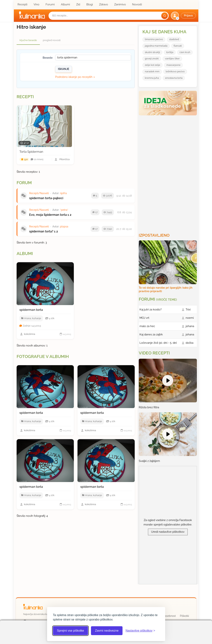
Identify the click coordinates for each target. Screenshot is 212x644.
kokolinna (30, 334)
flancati (178, 46)
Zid (78, 4)
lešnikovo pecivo (175, 71)
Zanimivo (120, 4)
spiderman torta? (41, 231)
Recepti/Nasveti (39, 193)
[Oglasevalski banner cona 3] (168, 173)
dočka (189, 343)
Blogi (90, 4)
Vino (36, 4)
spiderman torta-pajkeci (46, 198)
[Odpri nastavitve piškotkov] (140, 631)
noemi (190, 318)
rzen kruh (185, 52)
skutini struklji (152, 52)
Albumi (65, 4)
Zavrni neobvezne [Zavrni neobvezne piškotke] (107, 631)
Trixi (188, 310)
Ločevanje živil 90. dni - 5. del (158, 343)
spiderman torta (31, 310)
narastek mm (152, 71)
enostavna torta (174, 78)
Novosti (137, 4)
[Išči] (165, 16)
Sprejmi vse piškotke (71, 631)
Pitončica (64, 159)
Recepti (22, 4)
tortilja (170, 52)
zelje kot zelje (152, 65)
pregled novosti (52, 40)
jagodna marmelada (156, 46)
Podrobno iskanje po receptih (74, 77)
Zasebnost (169, 616)
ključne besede (28, 40)
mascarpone (173, 65)
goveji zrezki (152, 59)
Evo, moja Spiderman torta (48, 215)
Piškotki (184, 616)
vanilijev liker (172, 59)
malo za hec (147, 326)
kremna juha (152, 78)
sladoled (174, 39)
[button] (184, 16)
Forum (24, 183)
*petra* (64, 210)
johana (190, 326)
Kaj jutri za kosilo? (151, 310)
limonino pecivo (154, 39)
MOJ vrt (144, 318)
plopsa (64, 227)
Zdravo (104, 4)
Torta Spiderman (31, 152)
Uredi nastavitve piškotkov (168, 532)
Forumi (50, 4)
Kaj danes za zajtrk (151, 334)
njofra (63, 193)
